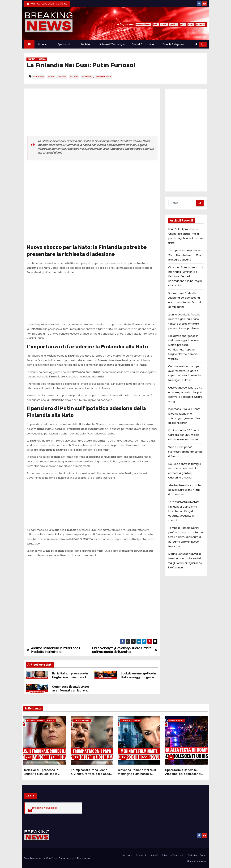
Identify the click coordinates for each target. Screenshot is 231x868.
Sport (153, 44)
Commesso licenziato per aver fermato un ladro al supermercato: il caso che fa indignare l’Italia (71, 692)
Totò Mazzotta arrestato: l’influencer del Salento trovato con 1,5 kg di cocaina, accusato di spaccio (184, 511)
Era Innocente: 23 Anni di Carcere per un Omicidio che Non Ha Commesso (184, 435)
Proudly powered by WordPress (41, 858)
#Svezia (74, 77)
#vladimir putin (103, 77)
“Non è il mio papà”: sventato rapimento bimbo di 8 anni (185, 452)
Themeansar (84, 858)
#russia (62, 77)
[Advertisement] (92, 114)
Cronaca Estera (82, 720)
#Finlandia (39, 77)
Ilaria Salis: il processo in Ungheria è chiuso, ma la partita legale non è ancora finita (70, 679)
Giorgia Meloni (143, 24)
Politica (32, 59)
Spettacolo (66, 44)
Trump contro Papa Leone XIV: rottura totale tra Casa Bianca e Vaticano (185, 255)
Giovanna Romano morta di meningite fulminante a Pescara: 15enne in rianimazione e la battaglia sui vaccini (186, 276)
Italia (156, 24)
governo (200, 24)
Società (87, 44)
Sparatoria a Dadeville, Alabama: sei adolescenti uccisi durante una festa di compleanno (184, 776)
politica (174, 24)
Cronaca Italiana (35, 720)
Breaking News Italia (45, 808)
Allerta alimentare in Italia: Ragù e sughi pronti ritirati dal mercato (185, 490)
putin (183, 24)
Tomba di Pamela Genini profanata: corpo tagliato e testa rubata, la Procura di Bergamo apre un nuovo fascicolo (186, 537)
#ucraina (87, 77)
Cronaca (45, 44)
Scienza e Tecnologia (112, 44)
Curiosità (137, 44)
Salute (137, 720)
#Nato (51, 77)
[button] (196, 44)
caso (191, 24)
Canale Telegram (173, 44)
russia (164, 24)
